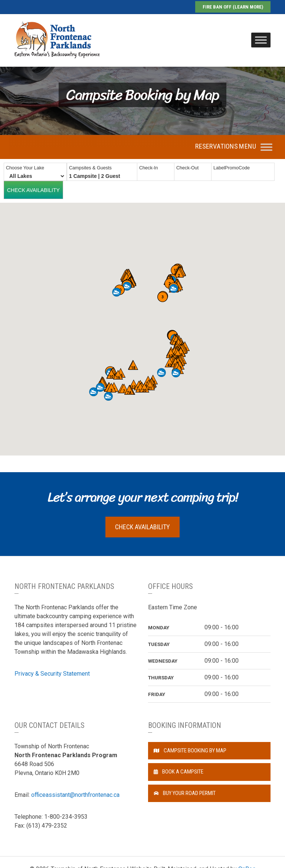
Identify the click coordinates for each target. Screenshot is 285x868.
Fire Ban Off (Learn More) (233, 7)
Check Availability (142, 527)
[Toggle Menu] (261, 40)
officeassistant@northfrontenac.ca (75, 795)
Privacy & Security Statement (52, 674)
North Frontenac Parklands (57, 40)
